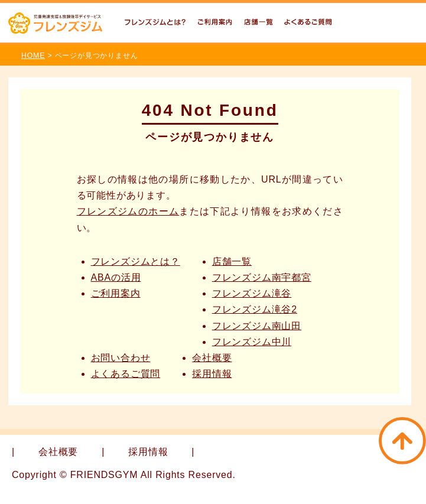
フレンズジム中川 (252, 342)
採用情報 (212, 374)
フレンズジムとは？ (136, 261)
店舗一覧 (232, 261)
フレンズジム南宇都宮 (262, 277)
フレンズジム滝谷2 (255, 309)
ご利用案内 (116, 293)
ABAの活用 (116, 277)
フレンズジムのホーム (128, 211)
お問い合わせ (121, 358)
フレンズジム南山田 (257, 326)
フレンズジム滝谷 (252, 293)
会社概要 (212, 358)
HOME (33, 56)
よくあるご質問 (126, 374)
